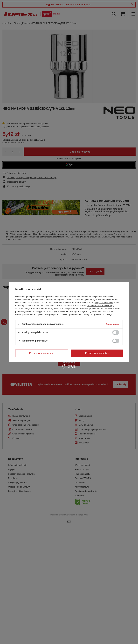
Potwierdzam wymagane (42, 353)
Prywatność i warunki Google (101, 306)
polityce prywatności (103, 303)
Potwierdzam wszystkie (97, 353)
